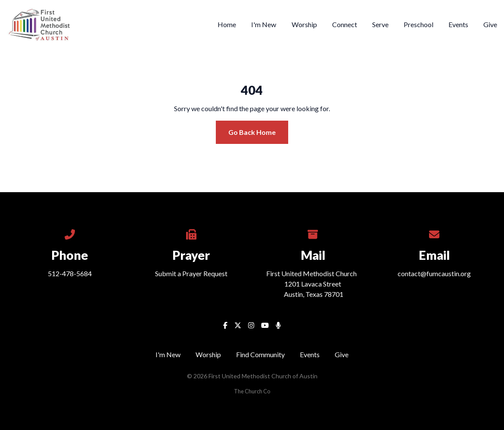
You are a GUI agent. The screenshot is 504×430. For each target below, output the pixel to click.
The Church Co (252, 391)
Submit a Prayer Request (191, 273)
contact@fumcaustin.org (434, 273)
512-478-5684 (70, 273)
